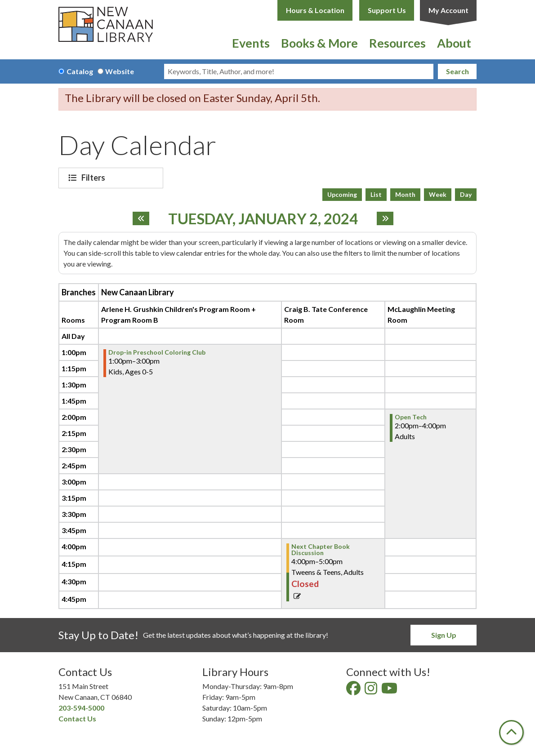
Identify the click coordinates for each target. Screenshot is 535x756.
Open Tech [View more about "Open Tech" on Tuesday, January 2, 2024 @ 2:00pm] (411, 417)
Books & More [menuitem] (319, 43)
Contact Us (77, 718)
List (376, 194)
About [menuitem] (454, 43)
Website (120, 71)
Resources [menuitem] (397, 43)
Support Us (387, 10)
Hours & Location (315, 10)
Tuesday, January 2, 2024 (263, 219)
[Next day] (385, 218)
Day (466, 194)
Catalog (80, 71)
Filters (94, 178)
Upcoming (342, 194)
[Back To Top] (511, 732)
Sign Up (444, 635)
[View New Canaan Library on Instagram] (372, 691)
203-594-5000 (81, 708)
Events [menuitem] (251, 43)
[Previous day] (141, 218)
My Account (448, 10)
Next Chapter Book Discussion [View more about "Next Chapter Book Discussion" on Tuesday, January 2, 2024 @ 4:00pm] (321, 550)
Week (438, 194)
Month (405, 194)
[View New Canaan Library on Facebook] (354, 691)
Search (457, 71)
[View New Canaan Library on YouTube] (390, 691)
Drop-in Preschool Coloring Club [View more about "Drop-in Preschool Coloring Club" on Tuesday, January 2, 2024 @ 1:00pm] (157, 352)
